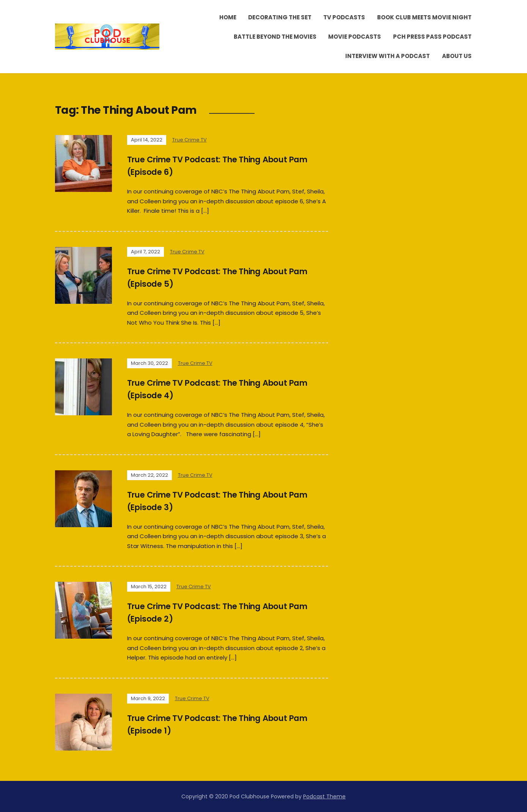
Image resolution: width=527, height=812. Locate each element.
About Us (457, 56)
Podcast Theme (324, 796)
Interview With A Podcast (388, 56)
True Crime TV (190, 140)
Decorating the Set (280, 17)
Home (228, 17)
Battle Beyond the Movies (275, 37)
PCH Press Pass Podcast (432, 37)
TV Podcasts (344, 17)
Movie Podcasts (355, 37)
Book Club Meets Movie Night (424, 17)
